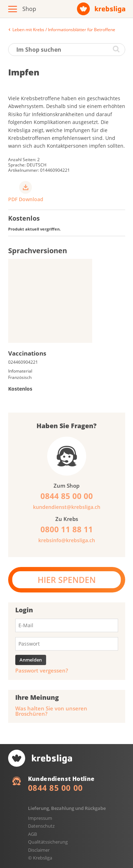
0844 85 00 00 (56, 788)
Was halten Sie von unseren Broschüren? (51, 711)
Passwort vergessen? (42, 671)
